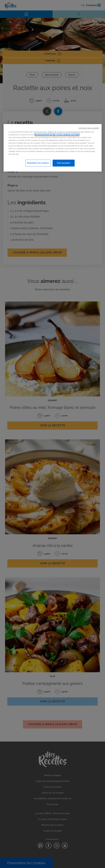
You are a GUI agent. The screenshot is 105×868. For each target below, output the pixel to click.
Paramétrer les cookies (38, 163)
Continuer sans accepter (89, 128)
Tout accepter (63, 163)
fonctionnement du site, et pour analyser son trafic (57, 135)
